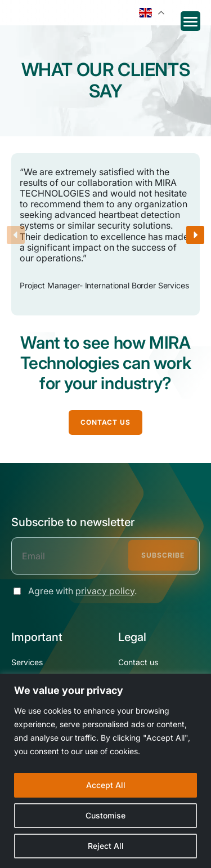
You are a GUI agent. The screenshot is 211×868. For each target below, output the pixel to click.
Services (27, 662)
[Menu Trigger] (190, 21)
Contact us (138, 662)
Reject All (106, 846)
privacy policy (105, 591)
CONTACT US (105, 422)
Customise (105, 815)
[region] (105, 771)
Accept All (106, 785)
